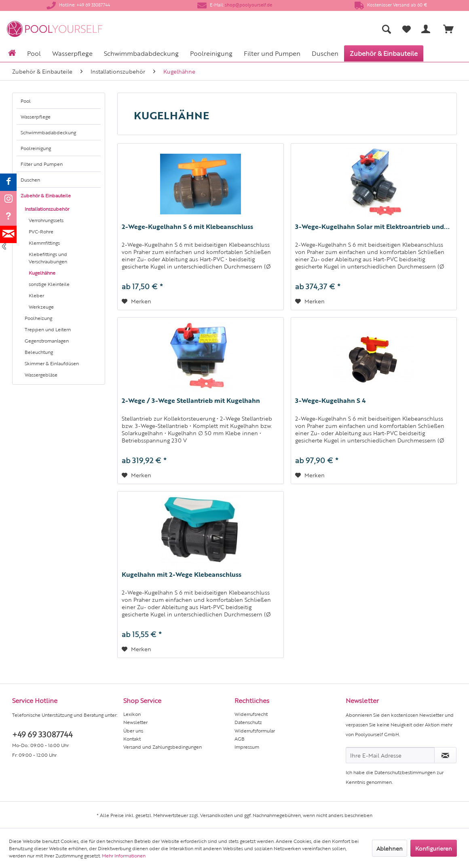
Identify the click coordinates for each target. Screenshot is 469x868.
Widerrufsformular (255, 730)
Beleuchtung (39, 352)
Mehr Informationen (124, 855)
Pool (26, 101)
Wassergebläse (41, 375)
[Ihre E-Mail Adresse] (390, 755)
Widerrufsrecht (251, 714)
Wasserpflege (36, 116)
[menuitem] (312, 29)
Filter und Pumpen (42, 164)
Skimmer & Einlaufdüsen (52, 363)
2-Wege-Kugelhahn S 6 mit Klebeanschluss (187, 227)
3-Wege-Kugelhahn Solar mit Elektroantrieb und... (372, 227)
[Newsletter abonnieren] (445, 755)
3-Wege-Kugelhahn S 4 (331, 400)
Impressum (247, 747)
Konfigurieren (434, 848)
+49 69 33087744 (42, 734)
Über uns (133, 730)
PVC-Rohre (41, 231)
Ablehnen (390, 848)
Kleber (36, 295)
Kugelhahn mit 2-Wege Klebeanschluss (182, 574)
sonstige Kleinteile (49, 284)
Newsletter (135, 722)
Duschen (30, 180)
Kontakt (132, 739)
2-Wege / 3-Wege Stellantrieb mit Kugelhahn (191, 400)
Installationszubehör (47, 209)
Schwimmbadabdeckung (48, 132)
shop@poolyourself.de (248, 5)
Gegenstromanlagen (47, 341)
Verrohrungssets (46, 220)
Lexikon (132, 714)
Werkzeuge (41, 307)
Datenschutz (248, 722)
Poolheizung (38, 318)
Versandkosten (217, 815)
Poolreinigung (36, 148)
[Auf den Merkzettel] (136, 301)
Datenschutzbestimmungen (405, 772)
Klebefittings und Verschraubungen (48, 258)
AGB (240, 739)
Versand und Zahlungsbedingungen (163, 747)
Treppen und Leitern (48, 329)
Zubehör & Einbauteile (46, 195)
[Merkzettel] (407, 29)
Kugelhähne (42, 273)
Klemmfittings (44, 243)
